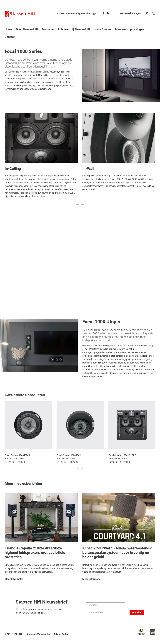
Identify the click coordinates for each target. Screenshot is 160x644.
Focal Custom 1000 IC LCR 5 (122, 455)
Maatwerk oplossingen (130, 30)
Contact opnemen (66, 14)
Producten (48, 30)
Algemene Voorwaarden (39, 634)
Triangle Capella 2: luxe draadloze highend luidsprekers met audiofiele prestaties (35, 553)
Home (9, 30)
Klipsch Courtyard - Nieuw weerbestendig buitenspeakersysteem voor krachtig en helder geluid (117, 553)
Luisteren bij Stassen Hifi (74, 30)
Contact (10, 37)
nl (103, 13)
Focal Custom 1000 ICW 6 (17, 455)
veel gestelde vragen (130, 13)
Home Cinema (102, 30)
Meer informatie (14, 579)
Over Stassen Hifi (27, 30)
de (108, 13)
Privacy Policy (61, 634)
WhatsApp (91, 14)
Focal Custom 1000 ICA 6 (69, 455)
